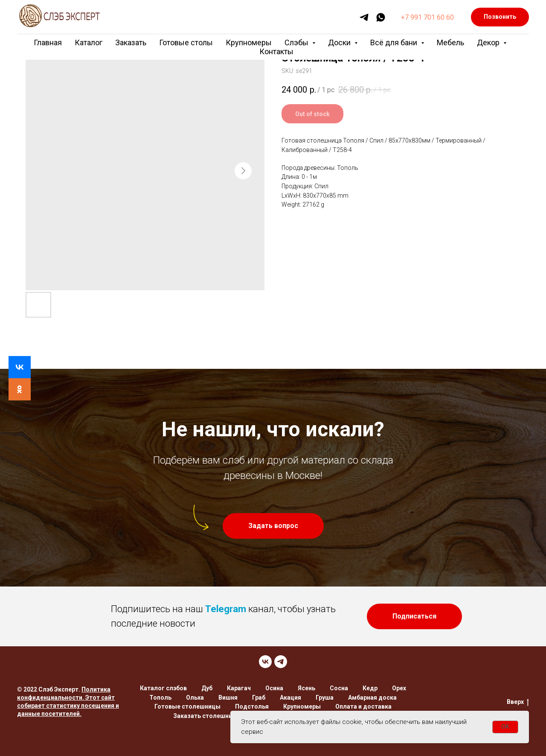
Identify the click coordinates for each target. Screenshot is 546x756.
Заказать (131, 42)
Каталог (89, 42)
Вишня (228, 698)
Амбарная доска (372, 698)
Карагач (239, 688)
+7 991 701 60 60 (427, 17)
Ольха (195, 698)
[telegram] (364, 17)
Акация (290, 698)
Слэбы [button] (297, 42)
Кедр (370, 688)
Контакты (276, 51)
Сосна (339, 688)
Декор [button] (489, 42)
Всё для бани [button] (395, 42)
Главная (48, 42)
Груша (325, 698)
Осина (274, 688)
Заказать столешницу (206, 716)
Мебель (450, 42)
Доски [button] (340, 42)
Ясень (306, 688)
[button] (273, 526)
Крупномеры (249, 42)
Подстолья (252, 706)
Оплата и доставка (363, 706)
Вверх (518, 702)
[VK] (265, 662)
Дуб (207, 688)
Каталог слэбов (163, 688)
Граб (259, 698)
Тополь (160, 698)
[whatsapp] (381, 17)
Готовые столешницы (187, 706)
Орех (399, 688)
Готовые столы (186, 42)
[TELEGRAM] (281, 662)
